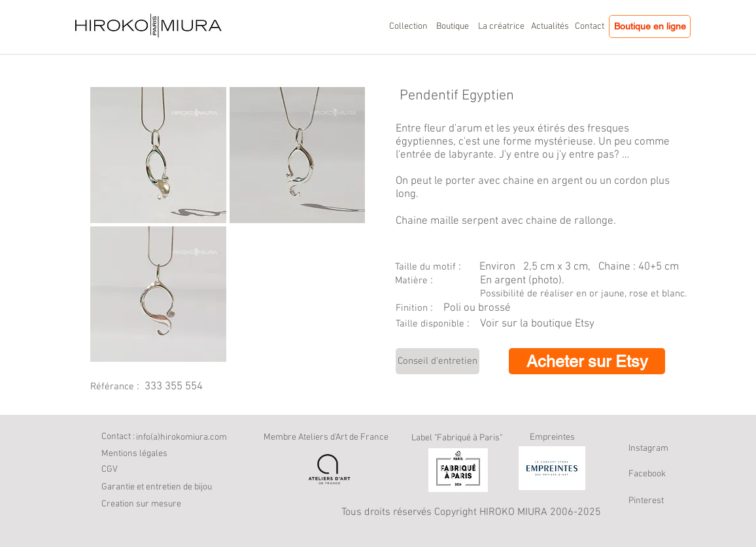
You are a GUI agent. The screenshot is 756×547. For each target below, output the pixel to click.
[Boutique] (453, 27)
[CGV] (113, 470)
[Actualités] (550, 27)
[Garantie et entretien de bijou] (173, 487)
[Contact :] (119, 437)
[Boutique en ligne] (650, 26)
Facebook (647, 474)
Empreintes (552, 437)
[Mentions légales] (134, 454)
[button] (152, 504)
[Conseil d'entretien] (438, 361)
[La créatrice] (501, 27)
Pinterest (646, 501)
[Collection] (408, 27)
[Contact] (589, 27)
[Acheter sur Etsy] (587, 361)
